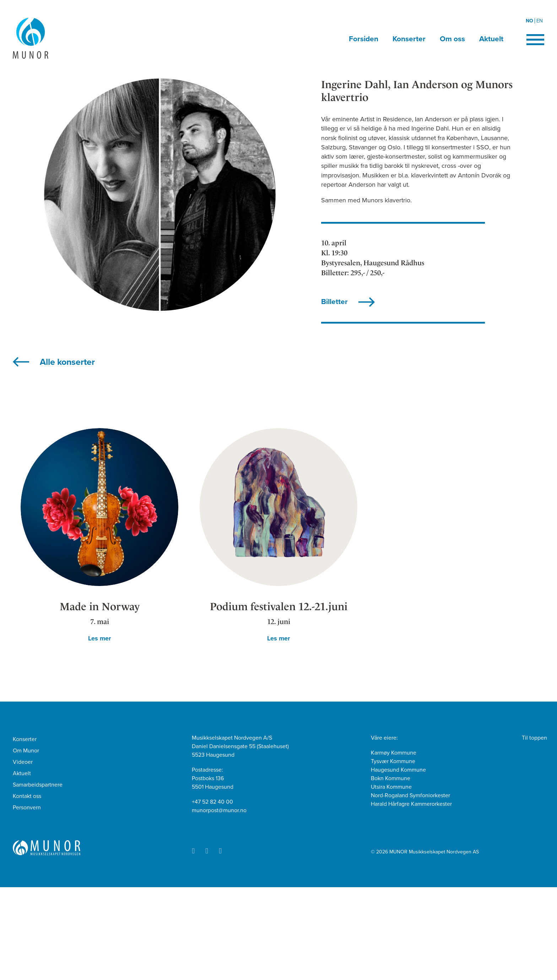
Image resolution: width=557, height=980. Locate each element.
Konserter (409, 39)
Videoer (23, 762)
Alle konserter (67, 362)
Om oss (452, 39)
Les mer (99, 638)
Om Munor (26, 751)
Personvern (27, 808)
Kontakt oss (27, 796)
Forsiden (364, 39)
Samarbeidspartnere (38, 785)
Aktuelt (491, 39)
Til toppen (534, 738)
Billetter (334, 302)
